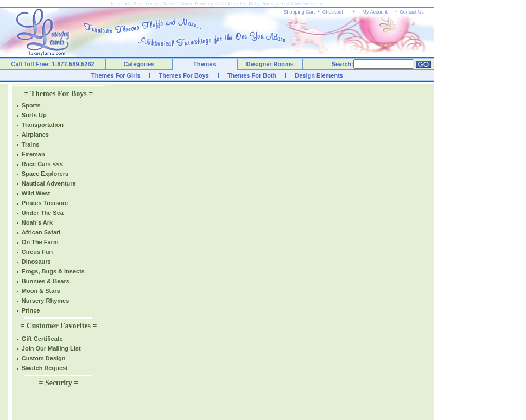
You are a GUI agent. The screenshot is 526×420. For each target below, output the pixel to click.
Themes (205, 64)
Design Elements (319, 75)
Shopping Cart (300, 12)
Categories (139, 64)
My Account (375, 12)
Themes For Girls (116, 75)
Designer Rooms (270, 64)
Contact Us (412, 12)
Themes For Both (252, 75)
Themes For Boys (184, 75)
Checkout (333, 12)
